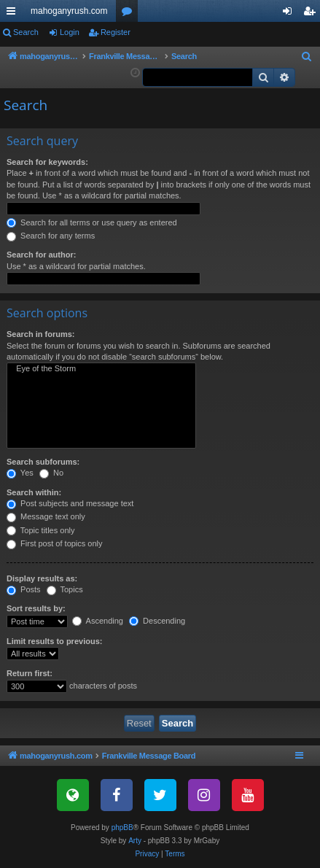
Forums (130, 14)
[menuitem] (307, 57)
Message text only (46, 516)
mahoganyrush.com (69, 11)
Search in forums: (41, 334)
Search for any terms (51, 236)
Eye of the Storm (101, 369)
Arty (135, 841)
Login (70, 32)
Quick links (14, 14)
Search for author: (41, 255)
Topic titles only (40, 530)
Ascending (98, 621)
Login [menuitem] (290, 14)
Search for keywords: (47, 162)
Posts (24, 589)
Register (116, 32)
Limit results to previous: (54, 641)
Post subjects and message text (70, 503)
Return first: (30, 673)
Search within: (34, 492)
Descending (157, 621)
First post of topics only (55, 543)
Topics (65, 589)
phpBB (122, 828)
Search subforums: (43, 462)
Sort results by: (36, 608)
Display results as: (42, 578)
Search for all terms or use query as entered (92, 222)
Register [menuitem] (312, 14)
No (51, 473)
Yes (20, 473)
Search (26, 32)
